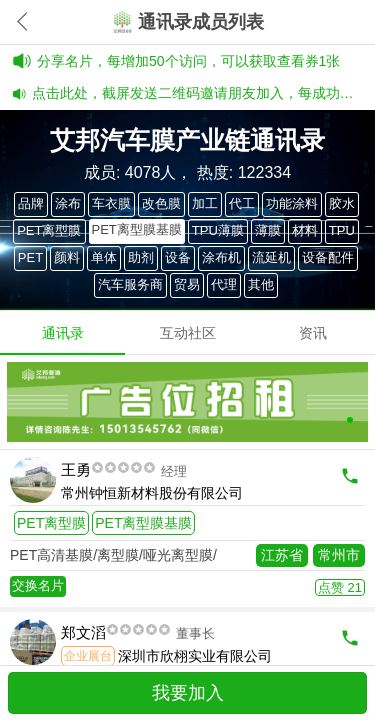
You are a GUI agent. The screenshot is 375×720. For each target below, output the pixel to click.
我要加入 (188, 693)
